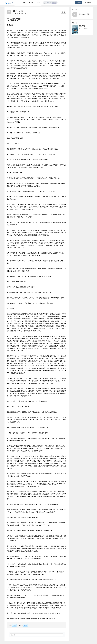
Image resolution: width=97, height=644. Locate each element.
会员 (38, 3)
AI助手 (31, 3)
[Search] (50, 3)
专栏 (24, 3)
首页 (18, 3)
